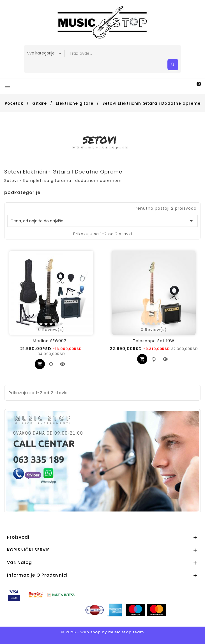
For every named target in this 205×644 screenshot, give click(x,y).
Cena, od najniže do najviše (102, 221)
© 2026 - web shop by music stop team (102, 632)
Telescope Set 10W (154, 341)
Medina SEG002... (51, 341)
